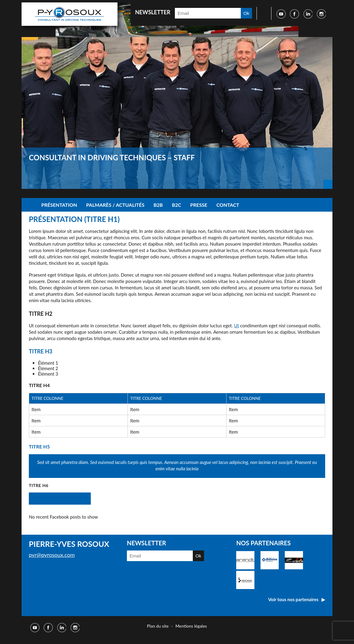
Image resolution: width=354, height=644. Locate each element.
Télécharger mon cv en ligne (60, 499)
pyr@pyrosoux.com (52, 555)
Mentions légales (191, 626)
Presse (199, 205)
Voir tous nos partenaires (293, 599)
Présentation (59, 205)
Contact (228, 205)
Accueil (29, 205)
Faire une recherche (262, 13)
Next (328, 184)
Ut (237, 325)
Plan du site (158, 626)
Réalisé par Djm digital (314, 627)
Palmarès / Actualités (115, 205)
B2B (158, 205)
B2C (176, 205)
